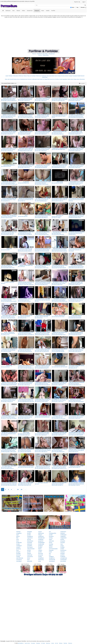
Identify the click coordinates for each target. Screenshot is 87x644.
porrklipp (18, 553)
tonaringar (30, 543)
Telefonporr (44, 76)
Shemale (83, 7)
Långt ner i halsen (56, 218)
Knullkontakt (34, 79)
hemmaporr (30, 547)
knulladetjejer (41, 543)
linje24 (40, 549)
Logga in (84, 2)
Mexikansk (38, 284)
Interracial (26, 234)
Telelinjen (11, 76)
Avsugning (12, 99)
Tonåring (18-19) (22, 318)
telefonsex (30, 544)
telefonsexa (41, 533)
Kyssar (61, 467)
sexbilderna (30, 536)
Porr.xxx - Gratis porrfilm (44, 55)
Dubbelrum (45, 218)
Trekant (79, 218)
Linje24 (7, 76)
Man (32, 117)
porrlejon (63, 553)
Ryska (37, 301)
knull (17, 541)
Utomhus (79, 335)
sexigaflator (41, 558)
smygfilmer (19, 533)
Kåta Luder (7, 79)
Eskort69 (12, 79)
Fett (70, 117)
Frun (24, 201)
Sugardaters (65, 79)
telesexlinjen (30, 541)
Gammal (4, 117)
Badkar (14, 216)
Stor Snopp (13, 200)
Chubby (81, 116)
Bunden (79, 400)
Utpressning (46, 333)
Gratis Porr (42, 79)
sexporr (40, 532)
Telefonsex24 (39, 76)
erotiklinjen (41, 539)
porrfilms (62, 555)
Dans (61, 116)
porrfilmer (51, 536)
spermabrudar (20, 558)
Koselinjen (34, 76)
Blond (7, 183)
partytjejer (30, 532)
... (14, 490)
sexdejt (40, 557)
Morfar (32, 368)
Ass (24, 116)
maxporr (40, 550)
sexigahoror (52, 558)
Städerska (58, 251)
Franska (46, 268)
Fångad (41, 335)
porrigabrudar (64, 558)
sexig (39, 561)
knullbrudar (19, 543)
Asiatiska (71, 216)
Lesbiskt (37, 201)
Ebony (54, 201)
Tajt (74, 234)
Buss (47, 200)
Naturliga (74, 218)
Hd (53, 101)
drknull (18, 536)
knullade (62, 547)
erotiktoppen (63, 535)
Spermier (28, 317)
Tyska (31, 150)
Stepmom (29, 251)
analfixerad (41, 536)
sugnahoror (30, 538)
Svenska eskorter (65, 76)
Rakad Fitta (47, 79)
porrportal (41, 555)
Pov (64, 167)
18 (36, 317)
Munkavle (13, 318)
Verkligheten (55, 468)
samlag (51, 538)
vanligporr (51, 557)
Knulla (61, 79)
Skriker (71, 234)
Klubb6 (79, 76)
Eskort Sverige (58, 76)
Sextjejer (70, 76)
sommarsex (30, 557)
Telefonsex (21, 76)
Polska (63, 150)
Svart (58, 116)
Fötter (63, 367)
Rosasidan (75, 76)
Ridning (20, 335)
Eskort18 (82, 76)
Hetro (73, 7)
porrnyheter (63, 561)
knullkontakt (41, 544)
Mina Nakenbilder (51, 76)
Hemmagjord (58, 101)
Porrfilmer (57, 79)
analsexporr (63, 532)
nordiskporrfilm (53, 533)
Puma (26, 134)
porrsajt (29, 539)
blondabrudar (41, 538)
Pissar (42, 351)
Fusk (12, 234)
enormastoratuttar (53, 549)
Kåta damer (82, 79)
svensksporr (52, 561)
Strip (53, 117)
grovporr (18, 552)
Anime (54, 317)
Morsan (11, 117)
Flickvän (4, 485)
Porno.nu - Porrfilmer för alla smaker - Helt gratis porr (43, 54)
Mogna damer (77, 79)
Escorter (29, 79)
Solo (75, 351)
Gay (77, 7)
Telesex (25, 76)
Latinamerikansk (56, 134)
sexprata (62, 552)
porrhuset (41, 553)
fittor (17, 538)
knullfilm (40, 547)
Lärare (41, 318)
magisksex (63, 536)
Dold (29, 301)
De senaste (82, 83)
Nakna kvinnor (17, 79)
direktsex (63, 533)
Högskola (38, 184)
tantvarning (41, 560)
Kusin (62, 200)
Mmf (22, 151)
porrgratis (63, 541)
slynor (29, 558)
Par (77, 367)
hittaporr (40, 535)
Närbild (65, 99)
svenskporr (19, 561)
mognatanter (63, 538)
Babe (10, 300)
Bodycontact (45, 77)
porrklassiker (64, 560)
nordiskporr (19, 546)
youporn (18, 547)
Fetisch (40, 251)
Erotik (38, 79)
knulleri (18, 544)
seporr (51, 539)
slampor (29, 553)
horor (18, 539)
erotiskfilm (30, 546)
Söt (10, 166)
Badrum (4, 218)
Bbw (31, 116)
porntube (63, 543)
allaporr (51, 546)
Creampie (4, 201)
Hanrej (3, 101)
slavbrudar (30, 555)
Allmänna (81, 117)
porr (50, 532)
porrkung (18, 549)
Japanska (25, 216)
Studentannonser (24, 79)
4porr (18, 535)
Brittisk (61, 166)
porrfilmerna (63, 550)
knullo (50, 552)
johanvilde (30, 561)
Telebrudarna (16, 76)
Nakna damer (71, 79)
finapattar (51, 550)
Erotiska (13, 116)
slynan (51, 543)
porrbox (29, 550)
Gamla (30, 151)
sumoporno (19, 560)
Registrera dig (77, 2)
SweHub (18, 532)
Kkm (58, 467)
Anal (58, 99)
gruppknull (41, 541)
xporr (62, 544)
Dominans (71, 401)
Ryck (78, 350)
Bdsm (75, 400)
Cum (7, 101)
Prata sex (29, 76)
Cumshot (46, 184)
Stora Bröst (28, 133)
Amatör (3, 99)
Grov (62, 201)
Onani (63, 101)
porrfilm (29, 533)
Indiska (37, 167)
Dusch (20, 201)
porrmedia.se (21, 643)
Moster (8, 99)
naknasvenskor (31, 549)
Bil (2, 452)
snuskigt (51, 544)
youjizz (62, 546)
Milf (7, 117)
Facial (10, 101)
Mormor (15, 101)
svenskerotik (52, 560)
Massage (42, 167)
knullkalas (63, 557)
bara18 (51, 547)
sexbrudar (51, 541)
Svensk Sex (52, 79)
